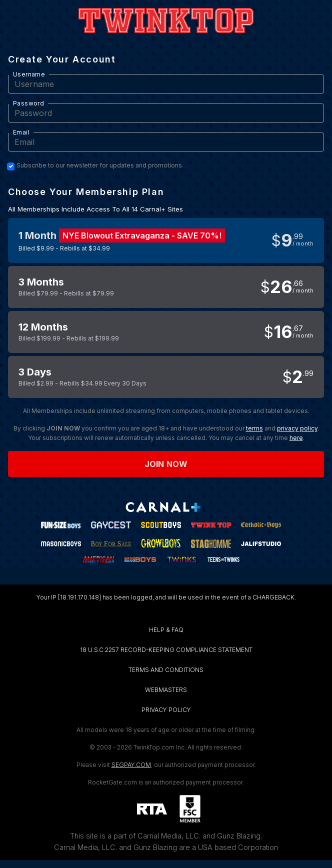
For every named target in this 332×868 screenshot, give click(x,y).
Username (29, 74)
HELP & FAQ (166, 630)
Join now (166, 464)
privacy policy (297, 428)
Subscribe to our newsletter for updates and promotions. (100, 165)
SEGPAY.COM (131, 765)
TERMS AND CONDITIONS (166, 670)
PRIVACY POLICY (166, 710)
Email (21, 132)
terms (254, 428)
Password (28, 103)
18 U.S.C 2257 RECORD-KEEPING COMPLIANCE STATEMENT (166, 650)
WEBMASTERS (166, 690)
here (296, 438)
